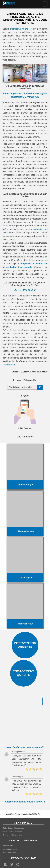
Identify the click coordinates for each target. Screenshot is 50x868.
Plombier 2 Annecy (14, 814)
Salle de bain (17, 835)
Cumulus (7, 835)
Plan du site (8, 846)
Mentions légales (10, 849)
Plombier (19, 831)
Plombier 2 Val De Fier (21, 29)
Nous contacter (9, 853)
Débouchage (19, 828)
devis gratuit (10, 365)
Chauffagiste (8, 831)
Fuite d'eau (8, 828)
